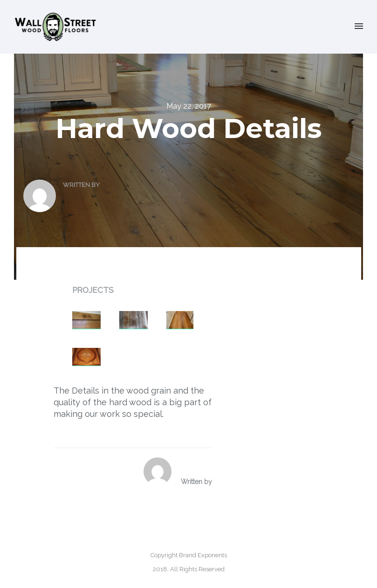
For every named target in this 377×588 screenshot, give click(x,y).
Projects (93, 290)
